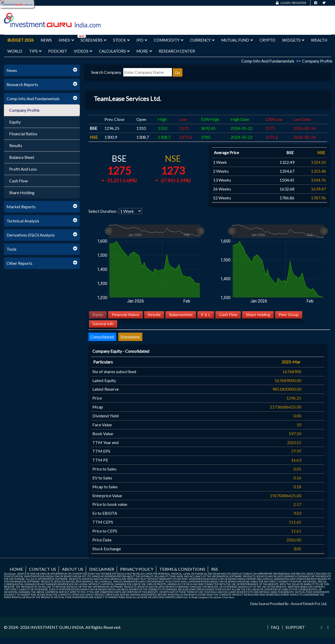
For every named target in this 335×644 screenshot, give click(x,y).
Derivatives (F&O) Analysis (31, 235)
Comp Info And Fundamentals (33, 99)
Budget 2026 (21, 40)
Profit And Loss (23, 169)
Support (295, 627)
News (46, 40)
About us (73, 569)
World (15, 51)
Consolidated (102, 337)
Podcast (58, 51)
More (144, 51)
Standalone (130, 337)
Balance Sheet (22, 157)
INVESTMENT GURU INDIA (57, 627)
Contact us (43, 569)
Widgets (293, 40)
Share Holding (22, 192)
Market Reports (21, 207)
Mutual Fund (237, 40)
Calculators (114, 51)
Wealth (319, 40)
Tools (12, 249)
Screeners (93, 40)
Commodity (169, 40)
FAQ (275, 627)
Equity (15, 122)
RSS (215, 569)
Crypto (267, 40)
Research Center (177, 51)
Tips (35, 51)
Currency (202, 40)
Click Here (228, 597)
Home (16, 569)
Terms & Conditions (182, 569)
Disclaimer (102, 569)
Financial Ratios (23, 134)
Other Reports (19, 263)
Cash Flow (18, 181)
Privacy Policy (137, 569)
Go (177, 72)
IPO (142, 40)
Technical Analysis (23, 221)
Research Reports (22, 84)
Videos (83, 51)
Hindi (66, 40)
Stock (121, 40)
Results (16, 145)
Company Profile (24, 110)
